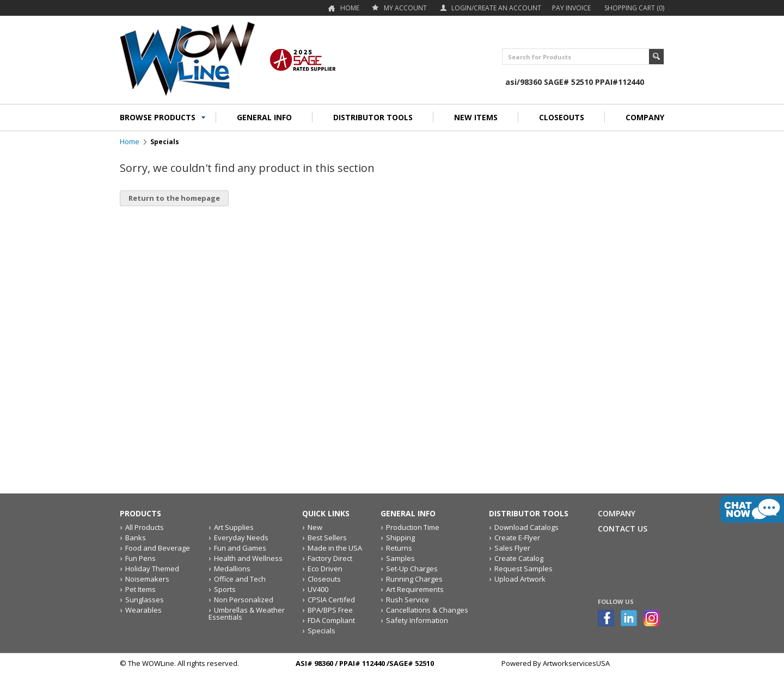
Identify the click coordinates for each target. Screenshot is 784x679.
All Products (145, 527)
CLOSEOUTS (562, 117)
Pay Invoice (571, 8)
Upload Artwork (520, 579)
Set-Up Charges (412, 569)
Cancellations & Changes (427, 610)
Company (617, 513)
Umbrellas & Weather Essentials (247, 613)
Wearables (143, 610)
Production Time (413, 527)
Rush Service (408, 600)
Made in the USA (335, 548)
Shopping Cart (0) (634, 8)
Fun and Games (240, 548)
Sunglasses (145, 600)
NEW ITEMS (476, 117)
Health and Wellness (248, 558)
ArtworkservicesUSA (576, 663)
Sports (225, 589)
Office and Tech (240, 579)
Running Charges (414, 579)
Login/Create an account (496, 8)
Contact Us (623, 529)
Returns (399, 548)
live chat (752, 509)
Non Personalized (244, 600)
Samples (400, 558)
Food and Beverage (158, 548)
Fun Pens (140, 558)
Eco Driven (325, 569)
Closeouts (324, 579)
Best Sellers (327, 538)
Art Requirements (415, 589)
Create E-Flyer (517, 538)
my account (405, 8)
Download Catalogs (526, 527)
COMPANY (645, 117)
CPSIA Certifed (331, 600)
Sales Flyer (512, 548)
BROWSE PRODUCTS (158, 117)
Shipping (400, 538)
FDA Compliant (331, 620)
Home (350, 8)
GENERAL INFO (264, 117)
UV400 (318, 589)
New (315, 527)
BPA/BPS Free (330, 610)
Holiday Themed (152, 569)
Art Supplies (234, 527)
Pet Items (140, 589)
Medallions (232, 569)
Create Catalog (519, 558)
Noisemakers (147, 579)
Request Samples (523, 569)
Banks (136, 538)
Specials (321, 631)
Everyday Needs (241, 538)
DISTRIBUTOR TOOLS (373, 117)
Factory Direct (330, 558)
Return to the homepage (174, 198)
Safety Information (417, 620)
